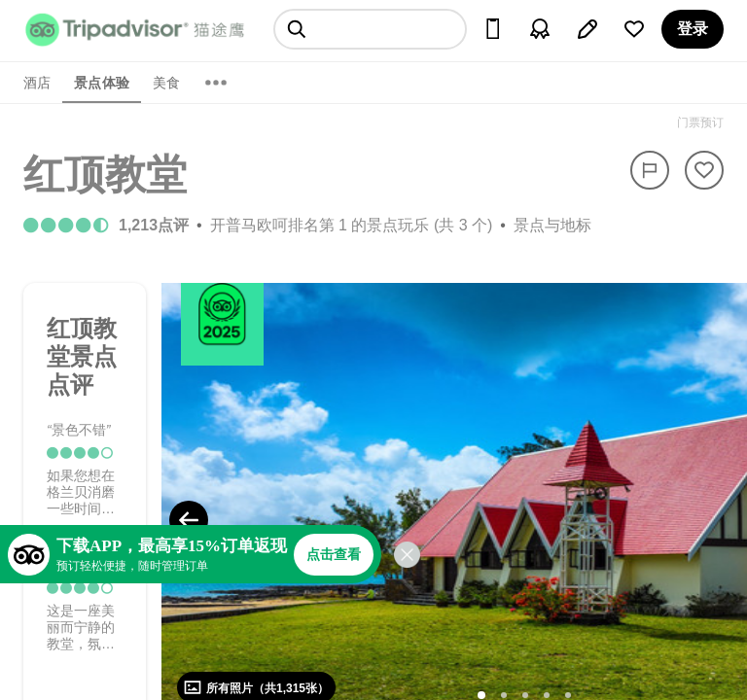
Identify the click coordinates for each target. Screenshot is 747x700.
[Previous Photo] (189, 520)
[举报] (650, 170)
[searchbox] (370, 29)
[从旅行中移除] (704, 170)
